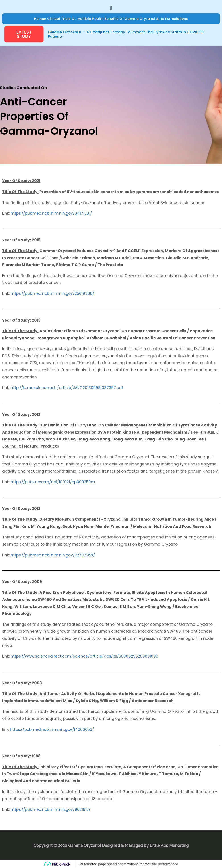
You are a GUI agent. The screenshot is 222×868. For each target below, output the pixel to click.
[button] (111, 8)
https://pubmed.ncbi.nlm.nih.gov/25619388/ (52, 293)
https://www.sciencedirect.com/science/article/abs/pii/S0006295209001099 (84, 656)
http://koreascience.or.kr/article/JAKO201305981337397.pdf (67, 388)
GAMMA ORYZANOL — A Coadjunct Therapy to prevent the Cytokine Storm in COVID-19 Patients (126, 34)
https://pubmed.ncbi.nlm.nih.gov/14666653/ (52, 729)
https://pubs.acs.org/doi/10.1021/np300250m (53, 482)
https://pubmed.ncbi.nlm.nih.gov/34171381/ (51, 213)
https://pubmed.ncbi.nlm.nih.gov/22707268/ (53, 555)
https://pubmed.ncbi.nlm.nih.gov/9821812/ (51, 809)
